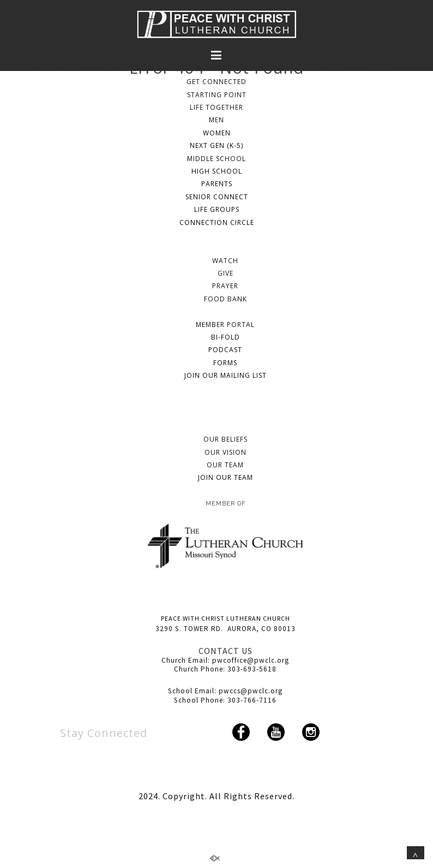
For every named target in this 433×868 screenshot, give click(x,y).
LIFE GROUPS (217, 209)
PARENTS (217, 184)
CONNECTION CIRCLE (217, 222)
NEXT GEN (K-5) (216, 145)
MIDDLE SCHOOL (216, 159)
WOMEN (217, 133)
